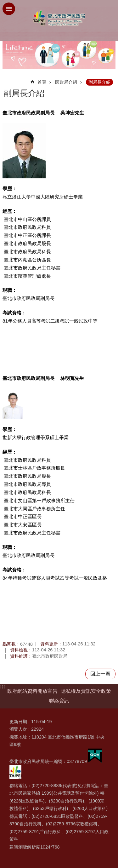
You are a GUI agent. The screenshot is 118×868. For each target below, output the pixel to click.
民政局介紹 (66, 82)
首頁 (42, 82)
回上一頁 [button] (100, 674)
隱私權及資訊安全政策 (86, 691)
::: (3, 687)
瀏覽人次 (18, 729)
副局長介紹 (99, 82)
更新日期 (18, 722)
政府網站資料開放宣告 (32, 691)
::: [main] (7, 79)
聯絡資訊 (59, 701)
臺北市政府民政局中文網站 (59, 18)
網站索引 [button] (9, 9)
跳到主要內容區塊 (3, 3)
